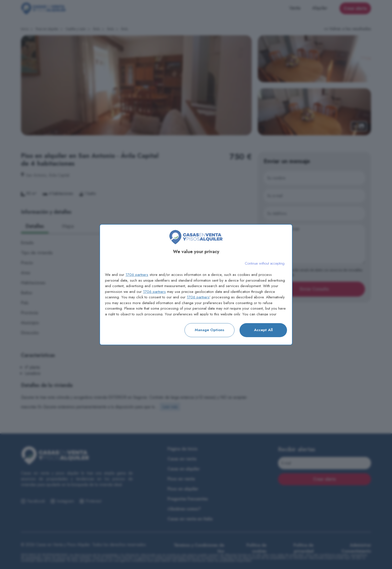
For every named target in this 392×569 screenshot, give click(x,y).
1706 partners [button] (137, 275)
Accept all (263, 330)
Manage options (209, 330)
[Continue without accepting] (265, 263)
